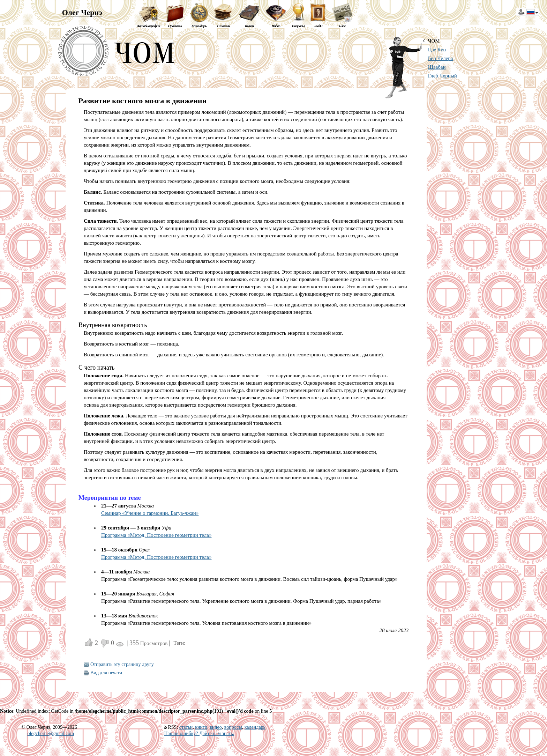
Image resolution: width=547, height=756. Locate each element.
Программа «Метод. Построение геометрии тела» (156, 535)
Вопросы (298, 26)
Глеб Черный (443, 76)
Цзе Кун (437, 50)
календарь (255, 727)
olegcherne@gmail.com (51, 733)
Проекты (175, 26)
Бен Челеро (441, 58)
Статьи (224, 26)
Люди (318, 26)
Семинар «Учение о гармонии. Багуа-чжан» (150, 513)
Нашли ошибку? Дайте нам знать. (199, 733)
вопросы (233, 727)
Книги (249, 26)
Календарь (199, 26)
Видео (276, 26)
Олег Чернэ (82, 12)
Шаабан (437, 67)
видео (216, 727)
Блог (342, 26)
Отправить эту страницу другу (122, 664)
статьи (186, 727)
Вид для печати (106, 673)
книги (201, 727)
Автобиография (148, 26)
